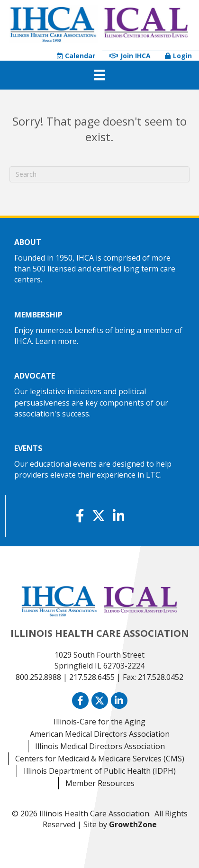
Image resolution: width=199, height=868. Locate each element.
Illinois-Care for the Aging (99, 722)
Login (178, 56)
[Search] (99, 174)
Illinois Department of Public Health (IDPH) (100, 771)
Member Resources (100, 783)
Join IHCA (130, 56)
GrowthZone (133, 824)
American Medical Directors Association (100, 734)
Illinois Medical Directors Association (100, 746)
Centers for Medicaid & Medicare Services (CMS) (100, 759)
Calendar (76, 56)
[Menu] (99, 75)
